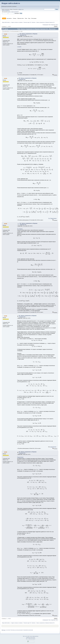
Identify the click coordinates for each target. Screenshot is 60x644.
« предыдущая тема (46, 25)
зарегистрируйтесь (6, 11)
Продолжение (20, 457)
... (8, 26)
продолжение (53, 447)
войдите (20, 9)
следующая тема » (54, 25)
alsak (6, 34)
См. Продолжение (52, 218)
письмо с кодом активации (13, 12)
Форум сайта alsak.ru (11, 3)
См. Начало (20, 229)
